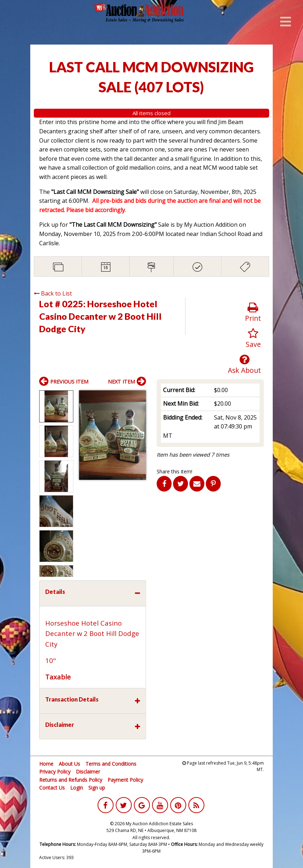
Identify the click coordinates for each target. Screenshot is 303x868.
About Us (69, 764)
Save (253, 338)
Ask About (244, 364)
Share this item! (174, 471)
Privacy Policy (55, 772)
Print (253, 312)
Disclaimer (88, 772)
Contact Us (52, 788)
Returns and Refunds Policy (71, 780)
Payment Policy (125, 780)
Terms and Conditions (111, 764)
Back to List (53, 293)
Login (77, 788)
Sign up (97, 788)
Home (46, 764)
